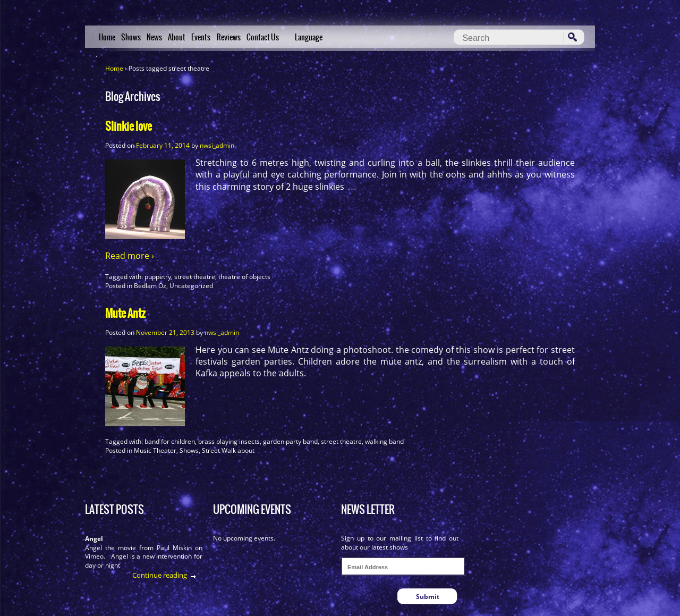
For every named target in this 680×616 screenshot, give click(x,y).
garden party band (290, 441)
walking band (384, 441)
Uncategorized (191, 286)
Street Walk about (228, 450)
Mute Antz (125, 313)
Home (107, 37)
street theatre (195, 277)
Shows (131, 37)
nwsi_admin (217, 145)
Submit (428, 597)
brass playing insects (229, 441)
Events (201, 37)
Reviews (229, 37)
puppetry (158, 277)
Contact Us (263, 37)
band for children (170, 441)
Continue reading (160, 575)
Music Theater (155, 450)
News (154, 37)
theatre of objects (244, 277)
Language (309, 37)
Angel (94, 539)
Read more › (130, 256)
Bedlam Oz (150, 286)
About (177, 37)
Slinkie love (129, 126)
